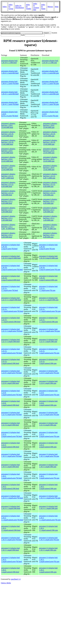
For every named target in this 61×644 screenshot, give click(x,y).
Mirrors (50, 7)
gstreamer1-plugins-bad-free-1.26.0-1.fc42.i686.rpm (50, 168)
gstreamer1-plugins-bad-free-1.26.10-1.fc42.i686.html (8, 142)
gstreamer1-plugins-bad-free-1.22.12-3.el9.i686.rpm (50, 193)
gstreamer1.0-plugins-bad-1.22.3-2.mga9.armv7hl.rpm (49, 414)
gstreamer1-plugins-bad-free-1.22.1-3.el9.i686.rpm (50, 210)
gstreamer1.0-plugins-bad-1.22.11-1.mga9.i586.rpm (48, 341)
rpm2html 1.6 (16, 579)
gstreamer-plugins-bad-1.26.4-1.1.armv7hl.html (10, 103)
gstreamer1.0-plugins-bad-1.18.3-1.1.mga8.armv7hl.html (12, 497)
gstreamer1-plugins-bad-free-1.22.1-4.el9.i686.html (8, 201)
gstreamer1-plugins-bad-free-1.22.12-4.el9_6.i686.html (8, 176)
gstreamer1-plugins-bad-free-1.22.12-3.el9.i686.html (8, 193)
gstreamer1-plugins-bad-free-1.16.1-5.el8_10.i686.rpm (50, 227)
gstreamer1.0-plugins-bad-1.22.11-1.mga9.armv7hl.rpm (49, 330)
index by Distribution (19, 7)
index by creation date (36, 7)
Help (57, 7)
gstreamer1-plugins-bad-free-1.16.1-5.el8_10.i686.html (8, 227)
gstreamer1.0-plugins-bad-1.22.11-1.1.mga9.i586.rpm (49, 299)
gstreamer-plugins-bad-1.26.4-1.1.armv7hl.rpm (50, 103)
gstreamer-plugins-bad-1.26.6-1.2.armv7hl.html (10, 82)
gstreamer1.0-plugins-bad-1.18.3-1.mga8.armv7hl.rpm (49, 539)
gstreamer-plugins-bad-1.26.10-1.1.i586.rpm (50, 62)
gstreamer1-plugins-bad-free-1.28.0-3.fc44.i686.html (8, 125)
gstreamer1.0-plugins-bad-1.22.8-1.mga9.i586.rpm (48, 382)
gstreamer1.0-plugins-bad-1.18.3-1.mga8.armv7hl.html (11, 539)
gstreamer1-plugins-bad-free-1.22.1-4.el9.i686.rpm (50, 201)
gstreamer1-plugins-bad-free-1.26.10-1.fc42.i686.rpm (50, 142)
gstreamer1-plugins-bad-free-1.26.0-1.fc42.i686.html (8, 168)
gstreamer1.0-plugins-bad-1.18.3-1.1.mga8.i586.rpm (48, 507)
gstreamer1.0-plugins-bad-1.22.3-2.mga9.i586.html (11, 424)
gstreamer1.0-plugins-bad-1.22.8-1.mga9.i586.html (11, 382)
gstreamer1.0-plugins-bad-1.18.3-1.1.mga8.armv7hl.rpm (50, 497)
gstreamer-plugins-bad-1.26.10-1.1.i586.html (9, 62)
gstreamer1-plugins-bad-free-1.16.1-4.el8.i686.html (8, 235)
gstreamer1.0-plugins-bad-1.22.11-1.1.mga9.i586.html (11, 299)
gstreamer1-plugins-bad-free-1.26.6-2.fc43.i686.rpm (50, 151)
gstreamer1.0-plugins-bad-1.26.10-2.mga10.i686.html (11, 257)
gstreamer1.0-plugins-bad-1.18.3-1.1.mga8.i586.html (11, 507)
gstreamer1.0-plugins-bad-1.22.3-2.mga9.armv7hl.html (11, 414)
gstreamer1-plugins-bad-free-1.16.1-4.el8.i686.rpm (50, 235)
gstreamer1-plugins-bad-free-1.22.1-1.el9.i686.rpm (50, 218)
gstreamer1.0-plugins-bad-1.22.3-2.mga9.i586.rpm (48, 424)
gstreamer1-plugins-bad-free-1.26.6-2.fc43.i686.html (8, 151)
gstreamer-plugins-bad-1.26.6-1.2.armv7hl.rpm (50, 82)
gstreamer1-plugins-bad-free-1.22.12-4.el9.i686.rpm (50, 184)
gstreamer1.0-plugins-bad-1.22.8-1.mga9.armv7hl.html (11, 372)
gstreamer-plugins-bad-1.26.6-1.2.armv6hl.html (10, 72)
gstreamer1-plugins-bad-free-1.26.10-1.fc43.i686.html (8, 134)
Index (5, 7)
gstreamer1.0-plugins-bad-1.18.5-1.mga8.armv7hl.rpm (49, 455)
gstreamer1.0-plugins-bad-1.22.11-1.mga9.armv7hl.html (12, 330)
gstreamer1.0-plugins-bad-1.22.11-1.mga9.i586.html (11, 341)
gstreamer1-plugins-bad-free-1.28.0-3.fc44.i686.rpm (50, 125)
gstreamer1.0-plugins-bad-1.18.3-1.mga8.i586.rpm (48, 549)
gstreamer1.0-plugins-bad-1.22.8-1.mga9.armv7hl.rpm (49, 372)
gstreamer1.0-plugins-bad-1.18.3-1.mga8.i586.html (11, 549)
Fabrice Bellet (6, 583)
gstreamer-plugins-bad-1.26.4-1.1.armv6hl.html (10, 93)
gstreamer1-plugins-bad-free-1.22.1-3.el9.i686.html (8, 210)
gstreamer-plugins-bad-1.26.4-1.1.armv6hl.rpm (50, 93)
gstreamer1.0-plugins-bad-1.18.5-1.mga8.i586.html (11, 466)
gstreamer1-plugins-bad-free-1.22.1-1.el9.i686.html (8, 218)
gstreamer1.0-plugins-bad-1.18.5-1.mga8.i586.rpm (48, 466)
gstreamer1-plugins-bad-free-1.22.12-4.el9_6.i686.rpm (50, 176)
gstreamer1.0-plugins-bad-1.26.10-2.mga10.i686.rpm (48, 257)
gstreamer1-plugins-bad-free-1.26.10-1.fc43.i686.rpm (50, 134)
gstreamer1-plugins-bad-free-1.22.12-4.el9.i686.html (8, 184)
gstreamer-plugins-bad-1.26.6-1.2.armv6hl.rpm (50, 72)
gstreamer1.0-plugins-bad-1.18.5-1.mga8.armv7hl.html (11, 455)
